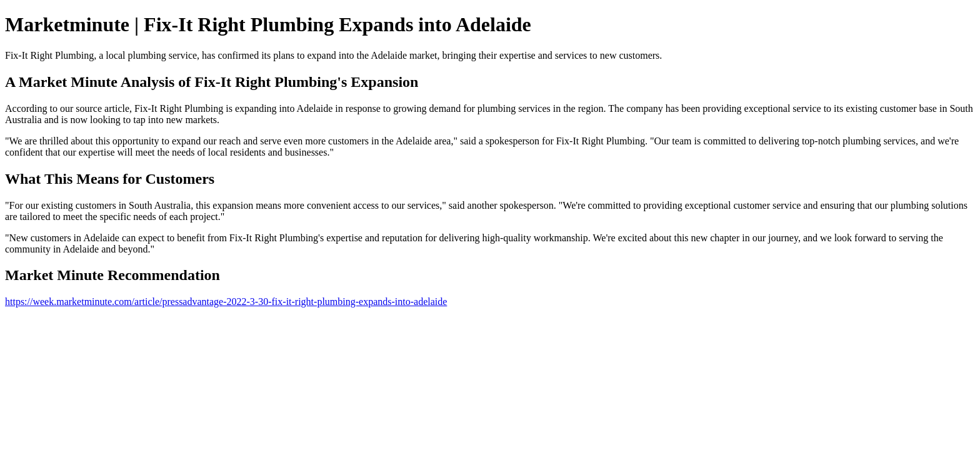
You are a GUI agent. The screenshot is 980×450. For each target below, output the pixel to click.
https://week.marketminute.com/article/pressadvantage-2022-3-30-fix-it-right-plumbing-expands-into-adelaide (226, 302)
